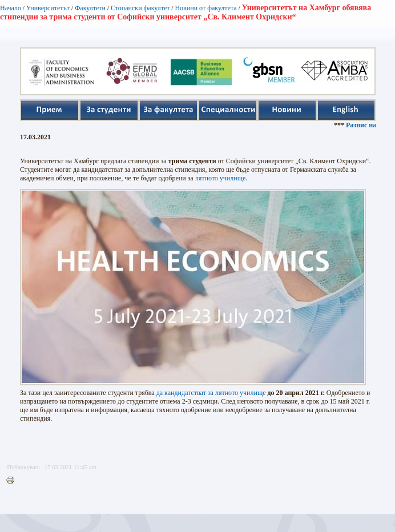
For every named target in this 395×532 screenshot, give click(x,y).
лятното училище (221, 178)
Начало (11, 8)
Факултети (90, 8)
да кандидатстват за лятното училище (211, 393)
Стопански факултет (140, 8)
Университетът (48, 8)
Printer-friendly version (13, 481)
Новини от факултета (205, 8)
